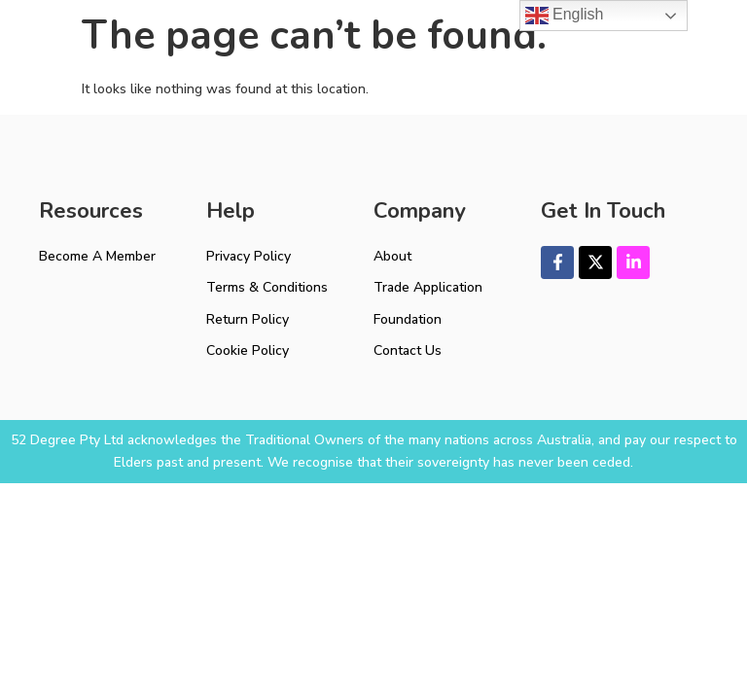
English (565, 16)
